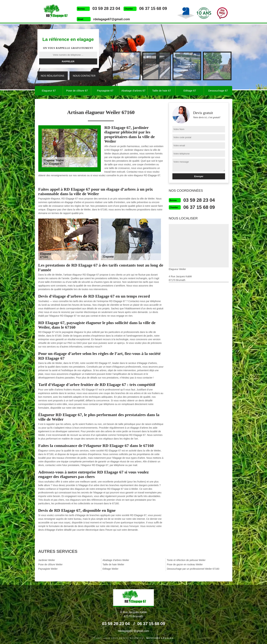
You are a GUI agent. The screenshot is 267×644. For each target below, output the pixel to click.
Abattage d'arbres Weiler (116, 560)
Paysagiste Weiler (48, 569)
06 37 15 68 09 (153, 8)
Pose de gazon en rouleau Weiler (185, 564)
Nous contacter (84, 76)
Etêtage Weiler (111, 569)
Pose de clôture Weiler (51, 564)
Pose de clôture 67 (77, 91)
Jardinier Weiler (47, 560)
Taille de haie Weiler (113, 564)
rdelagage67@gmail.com (111, 19)
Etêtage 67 (190, 91)
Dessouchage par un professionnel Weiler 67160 (193, 569)
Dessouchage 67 (218, 91)
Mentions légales (160, 638)
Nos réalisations (53, 76)
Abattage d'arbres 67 (133, 91)
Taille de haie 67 (161, 91)
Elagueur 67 (49, 91)
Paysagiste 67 (105, 91)
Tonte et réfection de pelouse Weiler (186, 560)
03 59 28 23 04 (106, 8)
